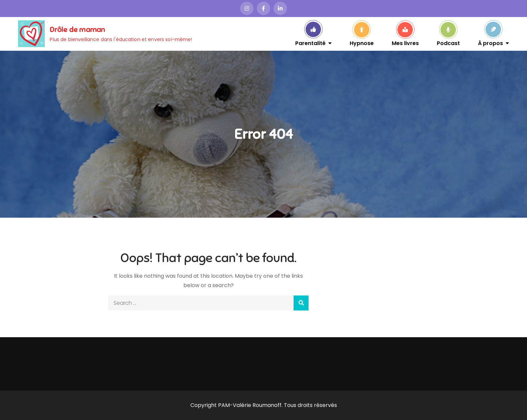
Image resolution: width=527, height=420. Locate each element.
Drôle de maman (77, 30)
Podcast (448, 43)
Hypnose (362, 43)
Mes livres (405, 43)
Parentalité (310, 43)
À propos (490, 43)
